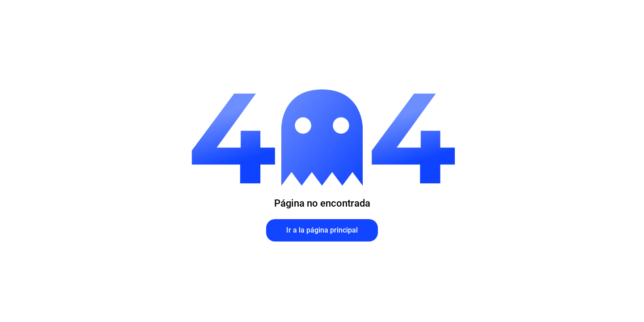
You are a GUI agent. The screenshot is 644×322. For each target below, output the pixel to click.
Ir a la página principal (322, 230)
